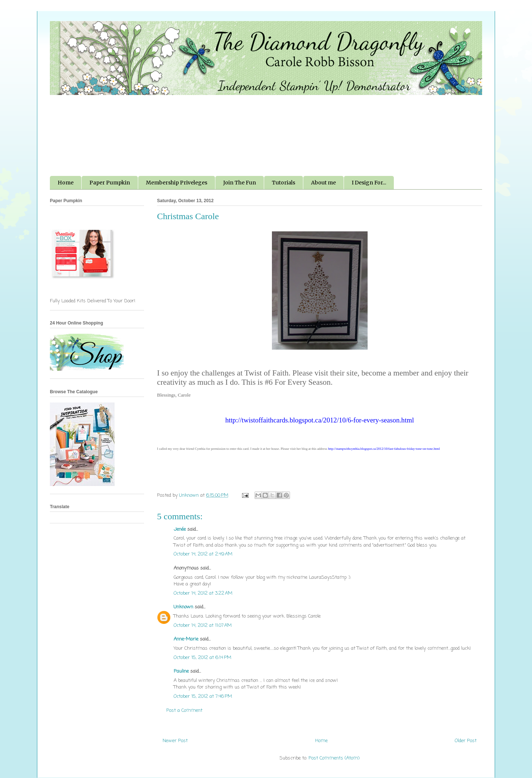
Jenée (180, 529)
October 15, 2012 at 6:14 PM (202, 658)
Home (66, 183)
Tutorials (284, 183)
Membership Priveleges (177, 183)
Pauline (181, 671)
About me (323, 183)
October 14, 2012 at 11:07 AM (203, 626)
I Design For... (369, 183)
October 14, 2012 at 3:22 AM (203, 593)
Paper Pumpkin (110, 183)
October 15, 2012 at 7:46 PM (203, 697)
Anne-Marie (186, 639)
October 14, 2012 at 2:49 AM (203, 554)
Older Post (466, 741)
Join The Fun (240, 183)
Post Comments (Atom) (334, 758)
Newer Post (175, 741)
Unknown (183, 607)
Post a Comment (184, 711)
